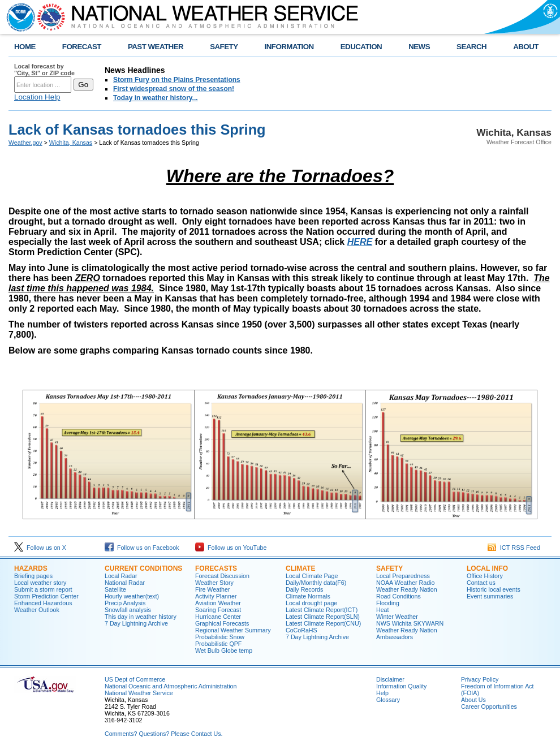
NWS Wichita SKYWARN (410, 623)
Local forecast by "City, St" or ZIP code (44, 70)
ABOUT (526, 47)
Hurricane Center (218, 617)
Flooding (388, 603)
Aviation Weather (218, 603)
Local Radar (121, 576)
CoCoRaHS (301, 630)
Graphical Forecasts (222, 623)
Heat (383, 610)
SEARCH (471, 47)
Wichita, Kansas (71, 143)
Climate (300, 568)
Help (382, 693)
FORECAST (82, 47)
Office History (485, 576)
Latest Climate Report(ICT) (322, 610)
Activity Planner (216, 596)
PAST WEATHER (156, 47)
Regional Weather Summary (233, 630)
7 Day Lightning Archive (136, 623)
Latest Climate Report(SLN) (323, 617)
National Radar (125, 583)
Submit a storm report (43, 589)
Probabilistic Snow (220, 637)
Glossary (388, 700)
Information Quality (401, 686)
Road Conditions (399, 596)
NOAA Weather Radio (405, 583)
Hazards (31, 568)
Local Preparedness (403, 576)
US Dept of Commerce (135, 679)
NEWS (419, 47)
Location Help (37, 97)
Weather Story (214, 583)
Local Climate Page (312, 576)
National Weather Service (139, 693)
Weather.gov (25, 143)
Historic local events (494, 589)
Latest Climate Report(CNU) (323, 623)
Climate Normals (308, 596)
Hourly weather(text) (132, 596)
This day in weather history (141, 617)
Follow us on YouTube (231, 548)
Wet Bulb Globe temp (224, 650)
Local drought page (311, 603)
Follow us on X (40, 548)
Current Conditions (143, 568)
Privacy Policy (480, 679)
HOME (25, 47)
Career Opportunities (489, 706)
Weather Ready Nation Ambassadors (407, 634)
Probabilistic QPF (218, 644)
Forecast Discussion (222, 576)
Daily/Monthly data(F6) (316, 583)
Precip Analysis (125, 603)
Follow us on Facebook (142, 548)
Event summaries (490, 596)
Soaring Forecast (218, 610)
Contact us (481, 583)
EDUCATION (361, 47)
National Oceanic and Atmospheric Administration (171, 686)
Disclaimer (390, 679)
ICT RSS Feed (514, 548)
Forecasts (216, 568)
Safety (389, 568)
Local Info (487, 568)
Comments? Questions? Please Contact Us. (163, 734)
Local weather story (40, 583)
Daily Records (304, 589)
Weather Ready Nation (407, 589)
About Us (473, 700)
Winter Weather (397, 617)
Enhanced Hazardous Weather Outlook (43, 606)
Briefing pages (33, 576)
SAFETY (224, 47)
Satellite (115, 589)
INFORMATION (289, 47)
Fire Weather (212, 589)
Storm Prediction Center (46, 596)
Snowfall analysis (128, 610)
